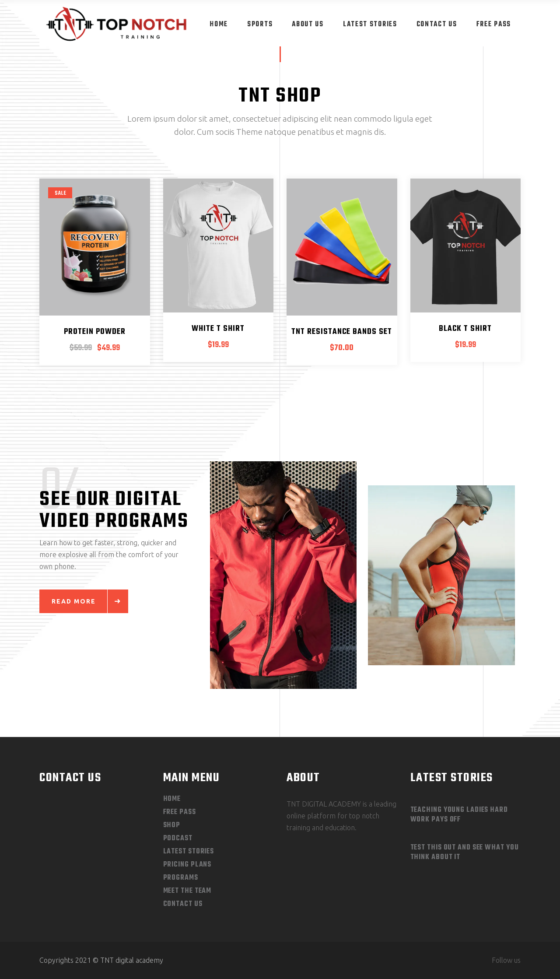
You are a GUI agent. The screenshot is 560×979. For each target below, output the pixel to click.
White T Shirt (218, 329)
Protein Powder (95, 332)
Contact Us (183, 904)
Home (172, 799)
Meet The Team (187, 891)
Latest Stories (189, 852)
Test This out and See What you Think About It (465, 853)
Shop (172, 825)
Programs (181, 878)
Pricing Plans (187, 865)
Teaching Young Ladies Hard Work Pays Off (459, 815)
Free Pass (180, 812)
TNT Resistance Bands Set (342, 332)
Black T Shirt (465, 329)
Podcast (178, 839)
